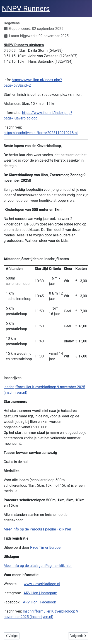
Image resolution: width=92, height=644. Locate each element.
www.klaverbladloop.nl (42, 584)
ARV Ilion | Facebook (39, 602)
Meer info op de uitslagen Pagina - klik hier (38, 566)
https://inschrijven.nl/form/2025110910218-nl (41, 133)
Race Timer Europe (45, 547)
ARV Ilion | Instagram (40, 593)
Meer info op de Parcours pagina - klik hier (37, 529)
